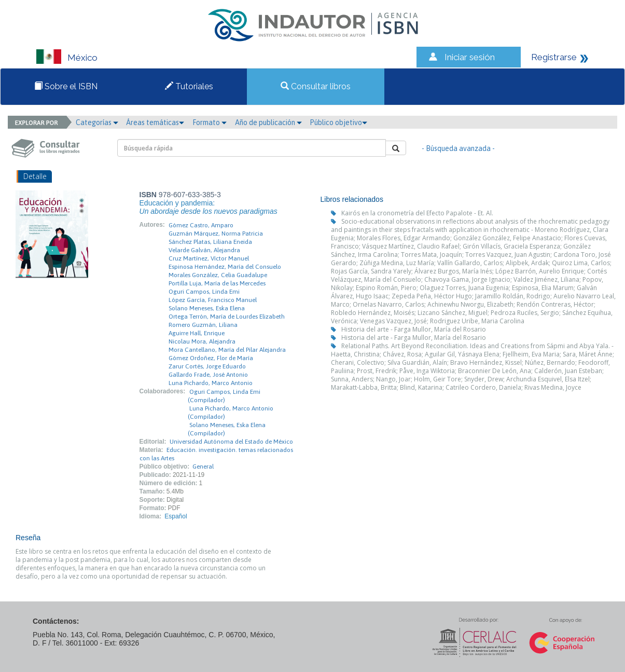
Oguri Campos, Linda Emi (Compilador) (224, 396)
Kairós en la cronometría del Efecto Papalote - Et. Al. (417, 213)
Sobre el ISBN (66, 86)
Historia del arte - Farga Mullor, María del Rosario (414, 329)
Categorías (97, 122)
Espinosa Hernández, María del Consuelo (225, 267)
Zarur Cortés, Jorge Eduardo (207, 366)
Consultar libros (316, 86)
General (203, 467)
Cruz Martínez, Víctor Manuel (209, 258)
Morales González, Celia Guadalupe (218, 275)
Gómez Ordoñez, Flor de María (211, 358)
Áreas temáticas (155, 122)
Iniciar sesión (470, 57)
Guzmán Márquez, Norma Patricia (216, 234)
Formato (210, 122)
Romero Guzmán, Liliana (203, 325)
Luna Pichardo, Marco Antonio (211, 383)
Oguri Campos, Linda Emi (204, 292)
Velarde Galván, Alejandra (204, 250)
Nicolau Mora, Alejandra (202, 341)
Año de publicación (268, 122)
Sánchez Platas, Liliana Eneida (210, 242)
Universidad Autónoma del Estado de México (231, 442)
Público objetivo (338, 122)
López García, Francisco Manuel (213, 300)
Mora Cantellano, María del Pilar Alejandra (227, 350)
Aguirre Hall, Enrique (197, 333)
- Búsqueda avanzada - (458, 148)
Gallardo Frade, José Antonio (208, 375)
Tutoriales (189, 86)
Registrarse (554, 57)
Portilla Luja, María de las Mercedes (217, 283)
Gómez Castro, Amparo (201, 225)
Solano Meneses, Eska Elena (207, 308)
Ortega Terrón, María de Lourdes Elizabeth (227, 317)
